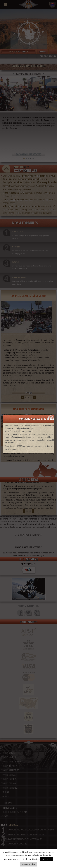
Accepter (47, 859)
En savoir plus (29, 864)
